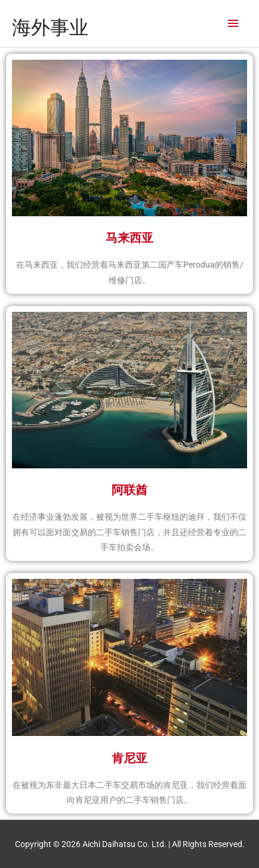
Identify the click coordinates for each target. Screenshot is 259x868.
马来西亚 (129, 238)
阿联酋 (129, 490)
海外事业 (50, 27)
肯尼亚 (129, 758)
